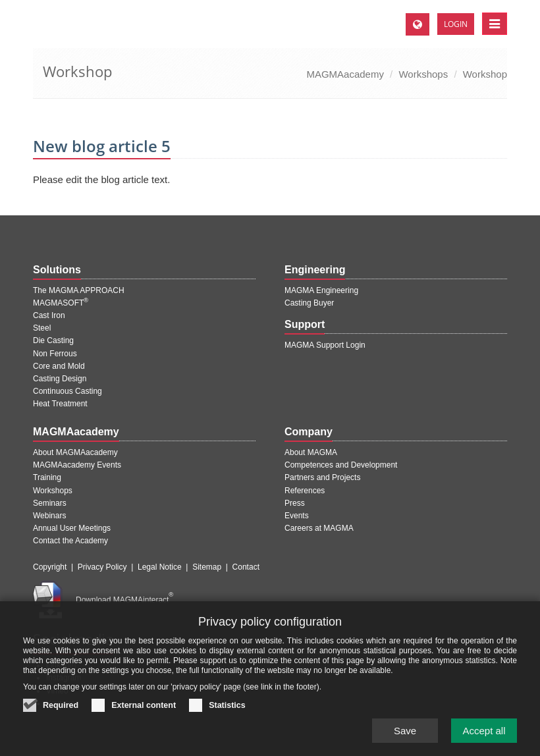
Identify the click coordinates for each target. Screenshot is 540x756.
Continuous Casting (67, 391)
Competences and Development (341, 465)
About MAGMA (311, 452)
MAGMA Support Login (325, 345)
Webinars (49, 516)
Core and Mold (59, 366)
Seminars (50, 503)
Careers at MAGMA (319, 528)
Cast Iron (49, 315)
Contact (246, 567)
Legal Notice (160, 567)
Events (297, 516)
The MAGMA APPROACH (79, 290)
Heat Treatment (60, 404)
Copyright (50, 567)
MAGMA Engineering (321, 290)
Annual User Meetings (72, 528)
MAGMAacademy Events (77, 465)
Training (47, 477)
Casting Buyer (309, 303)
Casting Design (60, 379)
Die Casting (53, 340)
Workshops (423, 74)
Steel (42, 328)
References (305, 491)
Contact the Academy (70, 541)
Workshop (485, 74)
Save (405, 741)
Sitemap (207, 567)
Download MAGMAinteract (124, 600)
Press (295, 503)
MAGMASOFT (61, 303)
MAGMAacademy (345, 74)
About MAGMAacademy (75, 452)
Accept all (484, 741)
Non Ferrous (55, 354)
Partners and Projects (322, 477)
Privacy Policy (102, 567)
